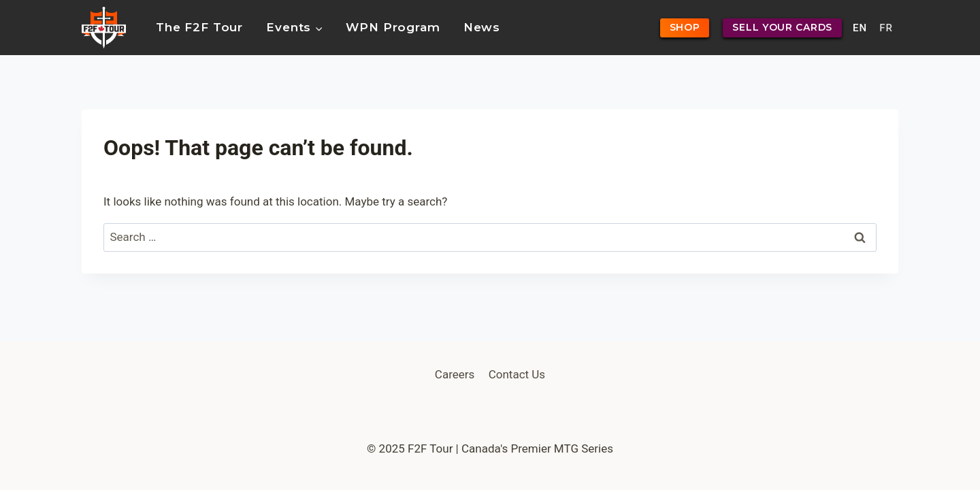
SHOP (685, 27)
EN (860, 28)
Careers (455, 374)
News (482, 27)
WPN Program (393, 27)
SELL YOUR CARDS (782, 27)
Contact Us (517, 374)
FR (886, 28)
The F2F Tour (199, 27)
